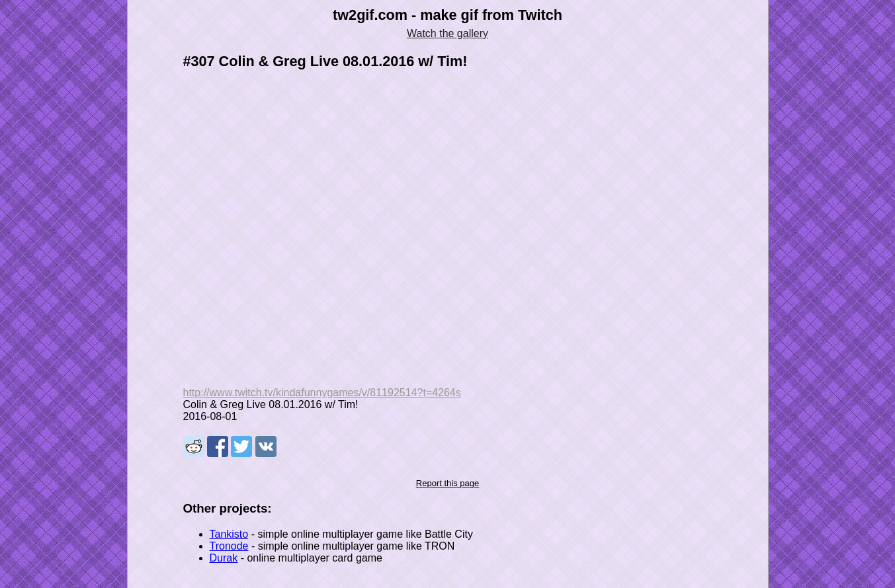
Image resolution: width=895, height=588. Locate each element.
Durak (224, 558)
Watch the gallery (447, 33)
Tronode (229, 546)
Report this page (447, 483)
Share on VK (266, 446)
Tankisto (229, 534)
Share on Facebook (218, 446)
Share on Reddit (194, 446)
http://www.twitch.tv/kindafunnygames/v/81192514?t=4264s (322, 393)
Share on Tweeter (241, 446)
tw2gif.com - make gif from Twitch (447, 15)
